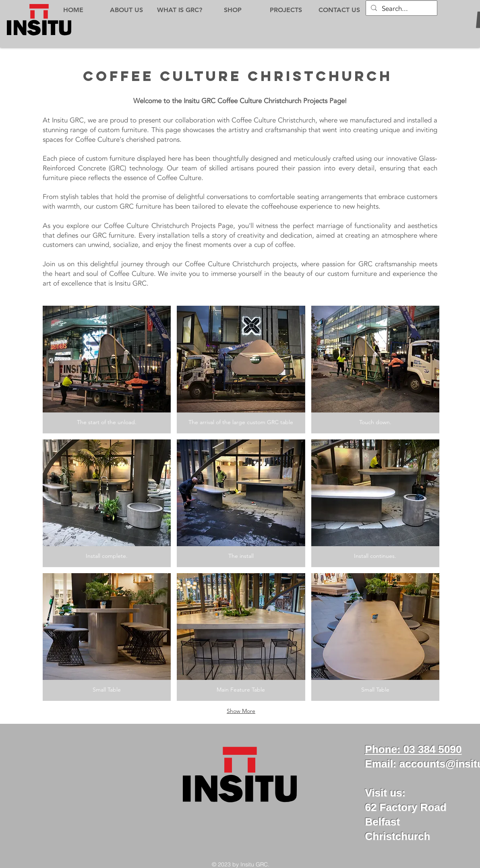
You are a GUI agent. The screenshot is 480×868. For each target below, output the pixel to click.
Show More (241, 711)
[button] (107, 370)
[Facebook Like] (249, 826)
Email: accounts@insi (419, 764)
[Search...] (401, 9)
